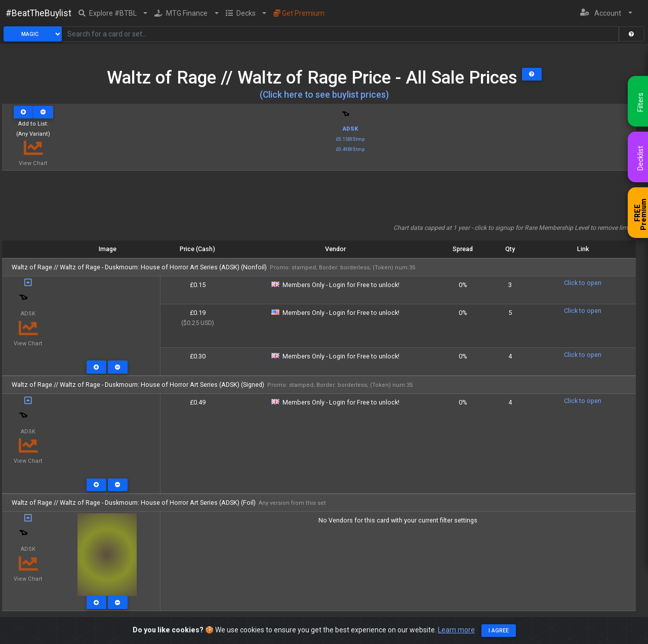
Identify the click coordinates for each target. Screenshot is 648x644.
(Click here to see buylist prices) (324, 95)
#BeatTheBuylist (38, 13)
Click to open (583, 283)
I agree (499, 631)
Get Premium (299, 13)
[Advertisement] (319, 200)
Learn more (456, 630)
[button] (113, 13)
